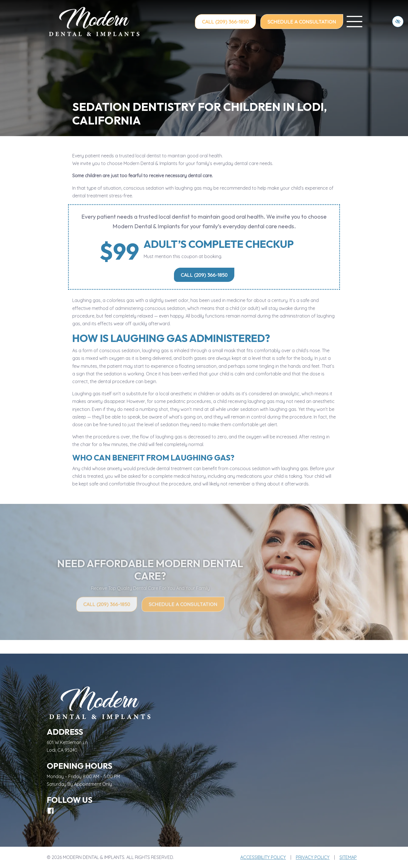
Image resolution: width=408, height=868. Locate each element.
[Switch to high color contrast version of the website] (398, 22)
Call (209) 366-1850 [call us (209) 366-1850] (225, 22)
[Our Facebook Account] (51, 811)
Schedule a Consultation (302, 22)
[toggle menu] (354, 22)
